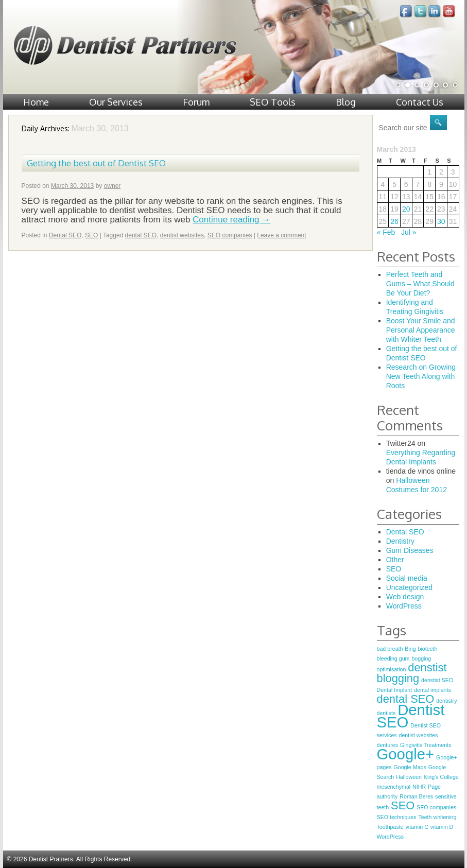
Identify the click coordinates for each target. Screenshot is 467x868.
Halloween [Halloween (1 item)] (409, 777)
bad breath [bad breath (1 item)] (390, 649)
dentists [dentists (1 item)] (386, 713)
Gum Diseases (410, 550)
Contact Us (420, 102)
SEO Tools (273, 102)
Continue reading (231, 220)
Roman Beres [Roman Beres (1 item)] (416, 796)
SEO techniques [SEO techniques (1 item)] (397, 817)
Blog (346, 102)
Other (395, 560)
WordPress (404, 606)
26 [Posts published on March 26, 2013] (394, 221)
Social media (407, 578)
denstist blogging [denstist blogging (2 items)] (412, 673)
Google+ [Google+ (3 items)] (406, 754)
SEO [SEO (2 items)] (403, 805)
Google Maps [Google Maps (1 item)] (410, 767)
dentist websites (182, 235)
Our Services (116, 102)
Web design (405, 597)
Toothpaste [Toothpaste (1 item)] (390, 827)
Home (36, 102)
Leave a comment (281, 235)
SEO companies (230, 235)
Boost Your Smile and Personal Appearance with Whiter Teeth (421, 330)
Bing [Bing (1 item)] (410, 649)
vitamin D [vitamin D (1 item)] (442, 827)
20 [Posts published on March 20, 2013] (406, 209)
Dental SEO (65, 235)
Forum (196, 102)
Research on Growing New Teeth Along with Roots (421, 376)
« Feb (386, 232)
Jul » (409, 232)
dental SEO (141, 235)
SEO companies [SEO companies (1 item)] (436, 807)
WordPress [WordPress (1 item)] (391, 837)
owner (113, 186)
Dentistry (400, 541)
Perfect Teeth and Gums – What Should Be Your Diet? (420, 284)
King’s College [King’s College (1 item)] (441, 777)
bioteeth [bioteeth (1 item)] (428, 649)
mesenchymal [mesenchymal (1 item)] (394, 787)
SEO (91, 235)
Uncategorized (409, 587)
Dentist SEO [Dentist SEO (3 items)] (411, 716)
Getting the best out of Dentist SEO (96, 163)
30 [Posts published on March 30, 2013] (441, 221)
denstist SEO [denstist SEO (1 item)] (437, 680)
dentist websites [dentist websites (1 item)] (418, 735)
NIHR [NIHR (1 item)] (419, 787)
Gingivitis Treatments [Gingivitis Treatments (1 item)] (426, 745)
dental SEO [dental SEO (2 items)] (406, 699)
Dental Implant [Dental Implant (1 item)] (395, 690)
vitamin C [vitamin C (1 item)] (417, 827)
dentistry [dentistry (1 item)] (446, 701)
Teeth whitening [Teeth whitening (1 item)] (437, 817)
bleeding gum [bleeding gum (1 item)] (393, 658)
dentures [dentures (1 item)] (387, 745)
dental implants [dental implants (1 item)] (433, 690)
